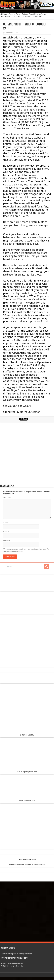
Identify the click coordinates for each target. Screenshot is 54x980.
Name (6, 523)
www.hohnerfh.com (27, 801)
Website (6, 540)
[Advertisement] (27, 455)
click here (28, 954)
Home (4, 14)
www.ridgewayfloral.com (27, 759)
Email (6, 532)
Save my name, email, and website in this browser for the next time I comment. (26, 550)
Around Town (15, 14)
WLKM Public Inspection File (12, 964)
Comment (8, 497)
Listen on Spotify (27, 714)
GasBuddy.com (40, 864)
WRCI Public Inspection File (12, 966)
